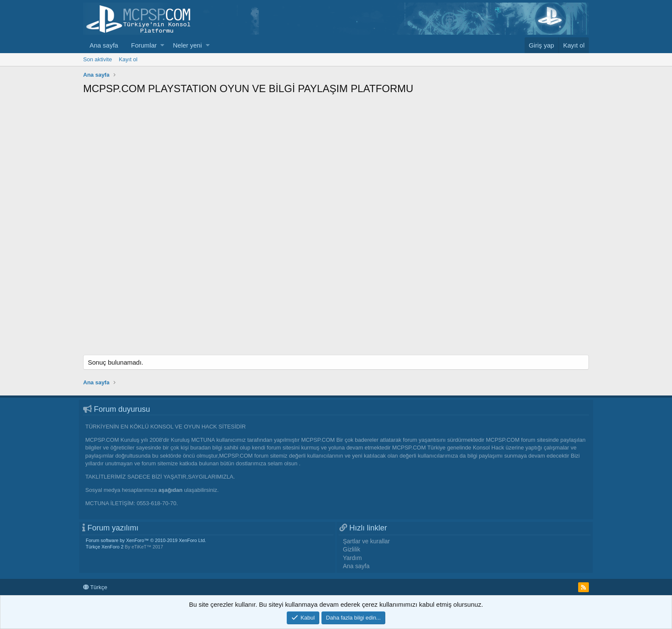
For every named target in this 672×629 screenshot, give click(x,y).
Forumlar (144, 45)
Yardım (352, 558)
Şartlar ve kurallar (366, 541)
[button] (162, 45)
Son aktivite (97, 59)
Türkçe (95, 587)
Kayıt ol (128, 59)
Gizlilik (351, 549)
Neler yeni (187, 45)
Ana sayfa (104, 45)
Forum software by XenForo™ (146, 540)
